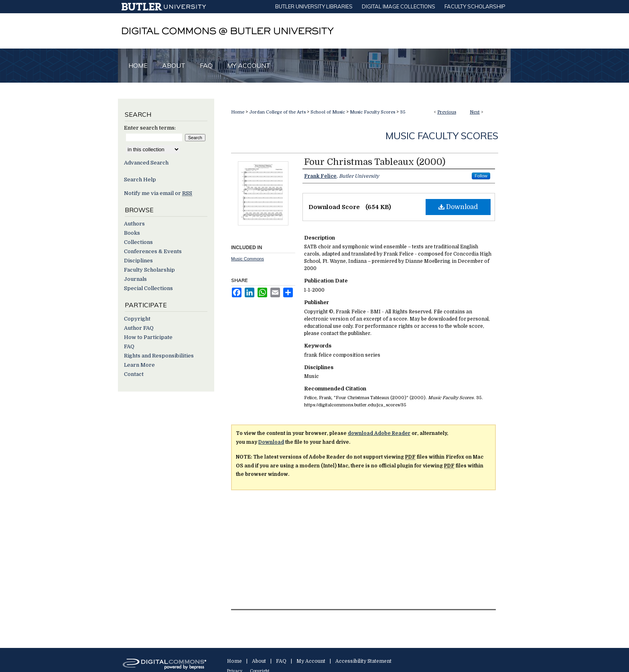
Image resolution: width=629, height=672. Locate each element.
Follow (481, 176)
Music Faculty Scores (372, 112)
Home (238, 112)
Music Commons (248, 259)
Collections (138, 242)
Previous (447, 112)
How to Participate (148, 337)
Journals (135, 279)
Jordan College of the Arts (277, 112)
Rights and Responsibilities (159, 356)
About (259, 661)
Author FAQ (139, 328)
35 (403, 112)
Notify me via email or (158, 193)
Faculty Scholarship (149, 270)
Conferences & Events (153, 251)
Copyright (137, 319)
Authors (134, 224)
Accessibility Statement (363, 661)
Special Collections (148, 288)
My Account (311, 661)
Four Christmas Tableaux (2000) (375, 162)
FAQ (129, 346)
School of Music (328, 112)
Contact (134, 374)
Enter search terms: (150, 128)
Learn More (139, 365)
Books (132, 233)
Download (458, 207)
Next (475, 112)
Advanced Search (146, 163)
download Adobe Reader (379, 433)
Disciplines (138, 261)
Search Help (140, 180)
